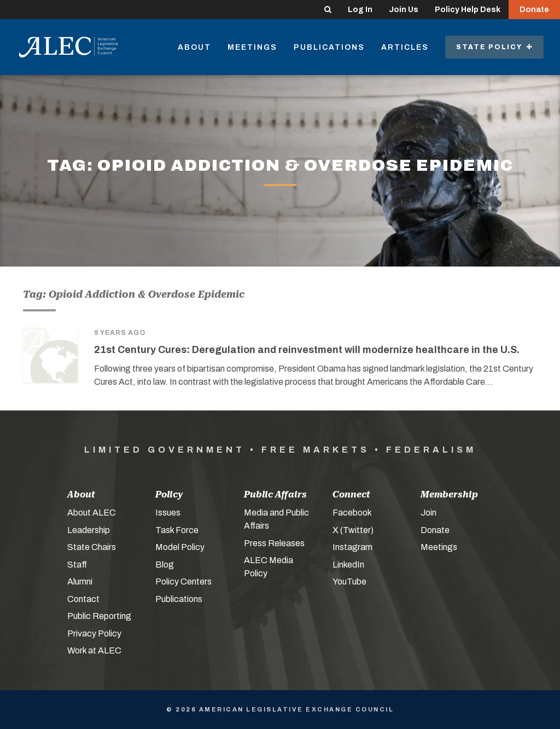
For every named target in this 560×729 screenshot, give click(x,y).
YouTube (349, 582)
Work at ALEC (94, 650)
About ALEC (92, 513)
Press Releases (274, 543)
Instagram (352, 547)
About (194, 47)
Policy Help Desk (468, 10)
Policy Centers (183, 582)
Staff (77, 565)
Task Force (177, 530)
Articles (405, 47)
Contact (83, 599)
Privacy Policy (94, 633)
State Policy (494, 47)
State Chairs (92, 547)
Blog (165, 565)
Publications (329, 47)
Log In (360, 10)
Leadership (89, 530)
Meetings (252, 47)
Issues (168, 513)
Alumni (80, 582)
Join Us (404, 10)
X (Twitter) (353, 530)
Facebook (352, 513)
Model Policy (180, 547)
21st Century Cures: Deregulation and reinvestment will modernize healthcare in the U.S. (307, 350)
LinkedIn (348, 565)
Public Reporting (99, 616)
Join (428, 513)
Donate (534, 10)
